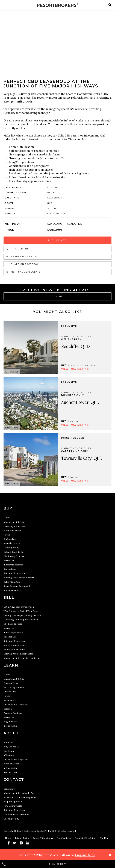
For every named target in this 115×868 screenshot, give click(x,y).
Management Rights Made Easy (20, 793)
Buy (8, 508)
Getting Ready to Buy (14, 552)
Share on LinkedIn (22, 257)
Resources (9, 560)
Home (8, 838)
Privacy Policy (22, 838)
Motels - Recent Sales (14, 645)
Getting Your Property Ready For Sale (22, 615)
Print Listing (18, 249)
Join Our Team (11, 772)
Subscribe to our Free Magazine (20, 797)
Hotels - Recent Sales (14, 649)
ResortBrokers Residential (17, 586)
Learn (11, 665)
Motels (7, 675)
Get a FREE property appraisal (19, 607)
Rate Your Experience (14, 573)
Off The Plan (10, 692)
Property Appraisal (13, 802)
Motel (6, 518)
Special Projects (12, 543)
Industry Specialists (13, 565)
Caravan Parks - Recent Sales (18, 654)
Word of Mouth (11, 764)
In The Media (10, 726)
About (11, 733)
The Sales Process (13, 624)
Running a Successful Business (19, 577)
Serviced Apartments (14, 687)
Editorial (8, 709)
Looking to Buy (11, 547)
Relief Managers (12, 582)
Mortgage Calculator (25, 272)
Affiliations (9, 755)
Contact (14, 779)
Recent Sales (10, 569)
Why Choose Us (11, 747)
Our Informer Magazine (16, 705)
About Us (8, 742)
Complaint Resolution (86, 838)
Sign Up (57, 296)
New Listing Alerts (13, 806)
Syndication (9, 700)
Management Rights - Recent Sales (21, 658)
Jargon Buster (11, 722)
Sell (9, 597)
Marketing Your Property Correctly (21, 620)
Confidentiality (64, 838)
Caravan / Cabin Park (14, 526)
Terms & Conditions (43, 838)
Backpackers (10, 539)
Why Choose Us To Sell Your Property (23, 611)
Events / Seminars (13, 713)
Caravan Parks (11, 683)
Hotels (7, 535)
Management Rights (14, 522)
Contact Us (9, 789)
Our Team (9, 751)
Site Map (104, 838)
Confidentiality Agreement (17, 814)
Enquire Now (57, 240)
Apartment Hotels (12, 530)
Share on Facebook (23, 264)
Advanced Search (12, 590)
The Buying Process (14, 556)
